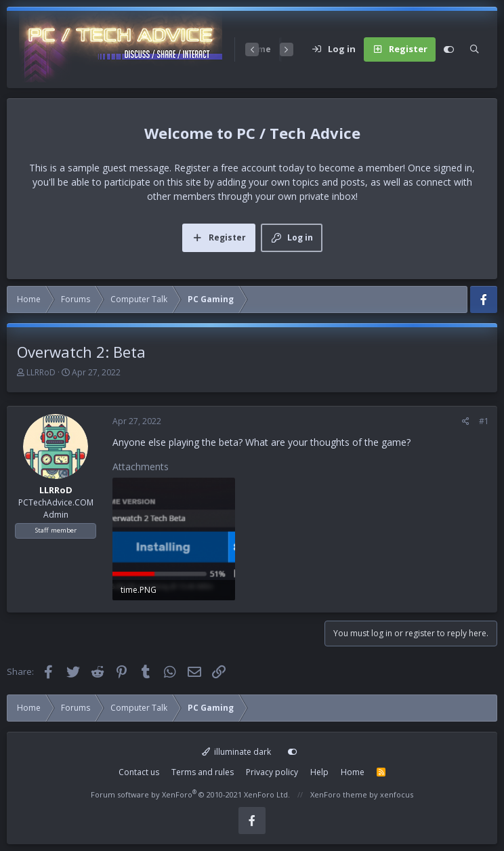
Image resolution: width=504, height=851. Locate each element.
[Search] (475, 49)
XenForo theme (339, 794)
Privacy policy (272, 772)
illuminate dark (237, 752)
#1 (484, 421)
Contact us (139, 772)
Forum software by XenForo (190, 794)
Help (319, 772)
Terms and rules (203, 772)
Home (353, 772)
